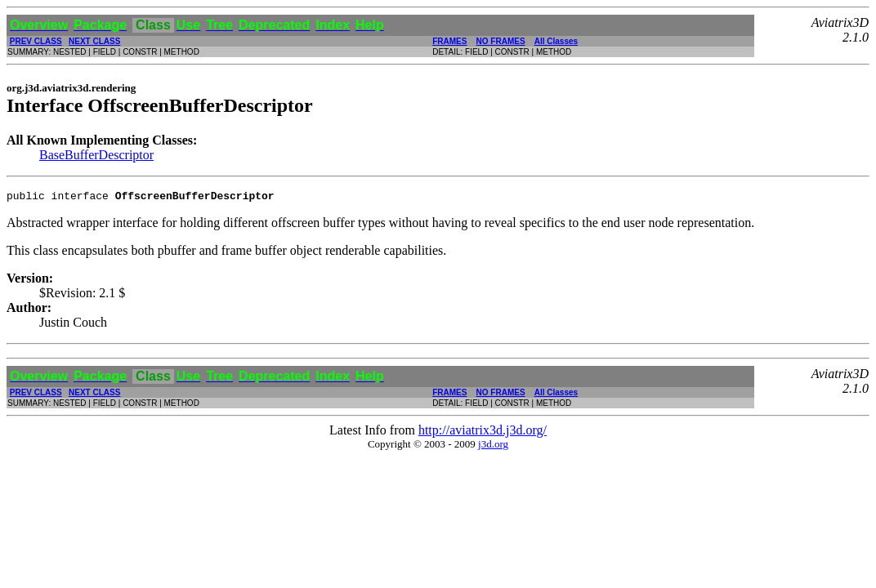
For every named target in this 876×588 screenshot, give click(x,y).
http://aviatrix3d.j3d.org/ (483, 432)
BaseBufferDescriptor (96, 155)
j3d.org (493, 446)
